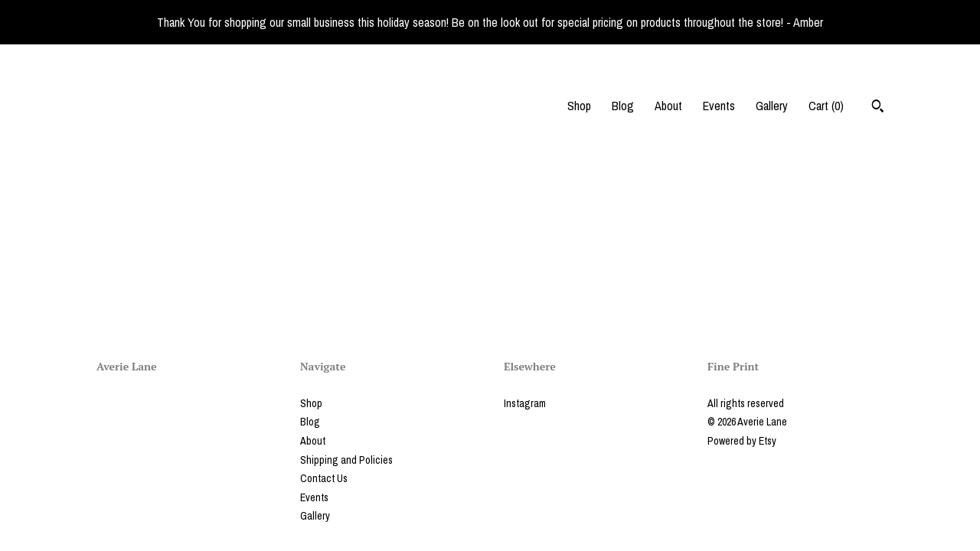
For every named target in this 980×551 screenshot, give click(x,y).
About (668, 106)
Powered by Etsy (742, 441)
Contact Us (324, 478)
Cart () (826, 106)
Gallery (772, 106)
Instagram (525, 403)
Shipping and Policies (346, 460)
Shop (579, 106)
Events (719, 106)
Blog (623, 106)
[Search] (878, 108)
